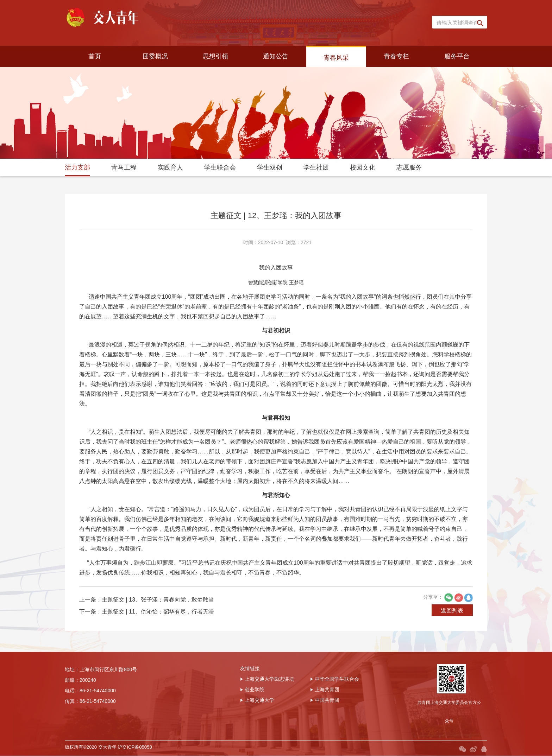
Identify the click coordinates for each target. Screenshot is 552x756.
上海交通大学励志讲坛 (267, 705)
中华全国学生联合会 (335, 705)
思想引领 (215, 56)
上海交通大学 (257, 726)
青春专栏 (396, 56)
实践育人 (170, 167)
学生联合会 (220, 167)
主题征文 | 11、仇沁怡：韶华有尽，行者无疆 (158, 636)
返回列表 (450, 634)
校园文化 (363, 167)
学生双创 (270, 167)
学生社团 (316, 167)
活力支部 (77, 167)
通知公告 (276, 56)
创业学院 (252, 715)
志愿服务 (409, 167)
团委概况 (155, 56)
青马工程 (124, 167)
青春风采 (336, 58)
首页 (95, 56)
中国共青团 (325, 726)
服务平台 (457, 56)
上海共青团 (325, 715)
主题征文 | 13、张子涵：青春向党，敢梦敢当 (158, 624)
